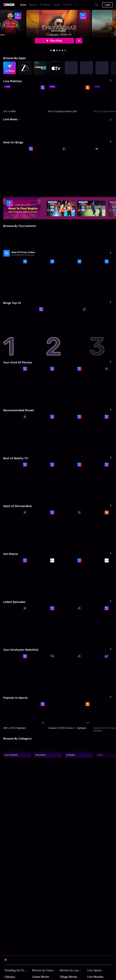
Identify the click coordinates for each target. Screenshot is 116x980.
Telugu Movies (69, 977)
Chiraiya (10, 977)
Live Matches (95, 977)
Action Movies (41, 977)
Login (107, 5)
